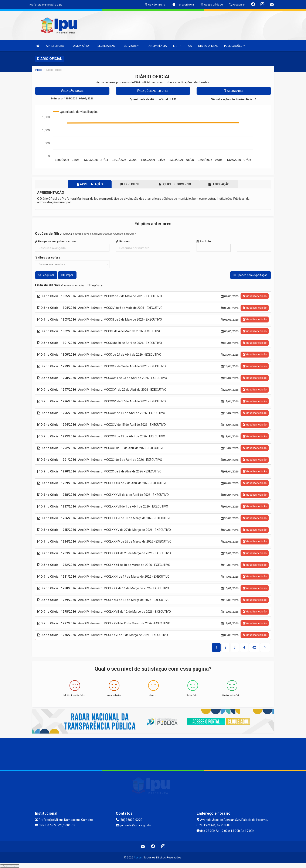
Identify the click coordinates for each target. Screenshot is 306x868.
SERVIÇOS (131, 46)
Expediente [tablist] (131, 184)
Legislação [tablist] (220, 184)
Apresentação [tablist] (89, 184)
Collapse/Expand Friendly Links (10, 866)
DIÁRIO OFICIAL (208, 46)
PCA (189, 46)
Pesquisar (46, 275)
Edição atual (72, 91)
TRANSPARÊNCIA (156, 46)
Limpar (67, 275)
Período (204, 241)
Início (38, 70)
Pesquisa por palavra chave (56, 241)
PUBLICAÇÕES (234, 46)
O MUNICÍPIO (82, 46)
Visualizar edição (255, 296)
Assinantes (234, 91)
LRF (177, 46)
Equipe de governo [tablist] (175, 184)
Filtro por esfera (48, 258)
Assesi (138, 857)
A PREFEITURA (56, 46)
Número (123, 241)
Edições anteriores (153, 91)
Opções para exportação (251, 275)
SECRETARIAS (107, 46)
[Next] (254, 647)
